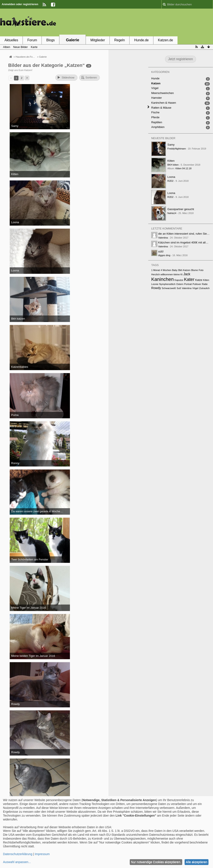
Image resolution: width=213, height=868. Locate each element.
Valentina (163, 238)
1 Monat (156, 270)
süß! (161, 252)
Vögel (155, 88)
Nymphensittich (167, 284)
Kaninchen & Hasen (164, 103)
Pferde (155, 117)
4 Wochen (166, 270)
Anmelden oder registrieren (20, 4)
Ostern (180, 284)
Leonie (155, 284)
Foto (201, 270)
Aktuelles (11, 40)
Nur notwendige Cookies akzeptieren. (156, 862)
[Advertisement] (135, 22)
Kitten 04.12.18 (183, 168)
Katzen (156, 83)
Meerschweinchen (163, 93)
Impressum (42, 854)
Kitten (171, 161)
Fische (155, 112)
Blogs (50, 40)
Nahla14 (172, 213)
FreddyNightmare (177, 149)
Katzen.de (165, 40)
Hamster (157, 98)
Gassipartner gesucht (181, 209)
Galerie (73, 40)
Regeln (120, 40)
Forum (32, 40)
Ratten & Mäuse (161, 108)
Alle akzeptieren (197, 862)
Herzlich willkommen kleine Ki (167, 274)
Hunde (155, 78)
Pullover (197, 284)
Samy (171, 145)
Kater (189, 279)
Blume (195, 270)
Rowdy (156, 288)
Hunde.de (141, 40)
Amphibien (158, 127)
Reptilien (157, 122)
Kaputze (179, 280)
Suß (179, 288)
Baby (175, 270)
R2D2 (170, 181)
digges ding (164, 255)
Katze (199, 280)
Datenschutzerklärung (18, 854)
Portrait (188, 284)
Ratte (205, 284)
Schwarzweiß (169, 288)
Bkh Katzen (184, 270)
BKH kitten (173, 165)
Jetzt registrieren (180, 59)
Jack (187, 274)
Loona (171, 177)
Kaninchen (162, 279)
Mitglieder (98, 40)
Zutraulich (205, 288)
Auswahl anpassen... (17, 862)
